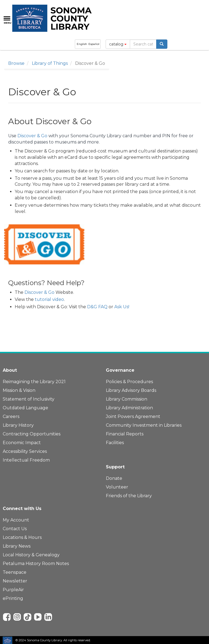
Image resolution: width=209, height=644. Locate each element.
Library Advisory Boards (131, 390)
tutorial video (49, 299)
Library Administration (129, 408)
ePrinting (13, 598)
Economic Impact (22, 443)
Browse (16, 63)
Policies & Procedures (129, 382)
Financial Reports (125, 434)
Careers (11, 416)
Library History (18, 425)
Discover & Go (32, 136)
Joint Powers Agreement (133, 416)
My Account (16, 520)
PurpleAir (13, 590)
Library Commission (127, 399)
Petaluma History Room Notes (36, 564)
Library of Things (50, 63)
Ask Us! (122, 307)
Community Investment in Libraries (144, 425)
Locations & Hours (22, 537)
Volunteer (117, 487)
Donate (114, 478)
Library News (17, 546)
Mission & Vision (19, 390)
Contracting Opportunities (32, 434)
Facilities (115, 443)
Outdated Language (25, 408)
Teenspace (15, 572)
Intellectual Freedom (26, 460)
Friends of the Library (129, 496)
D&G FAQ (97, 307)
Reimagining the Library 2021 (34, 382)
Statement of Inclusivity (29, 399)
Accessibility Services (25, 451)
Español (94, 44)
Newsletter (15, 581)
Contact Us (15, 529)
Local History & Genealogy (31, 555)
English (82, 44)
